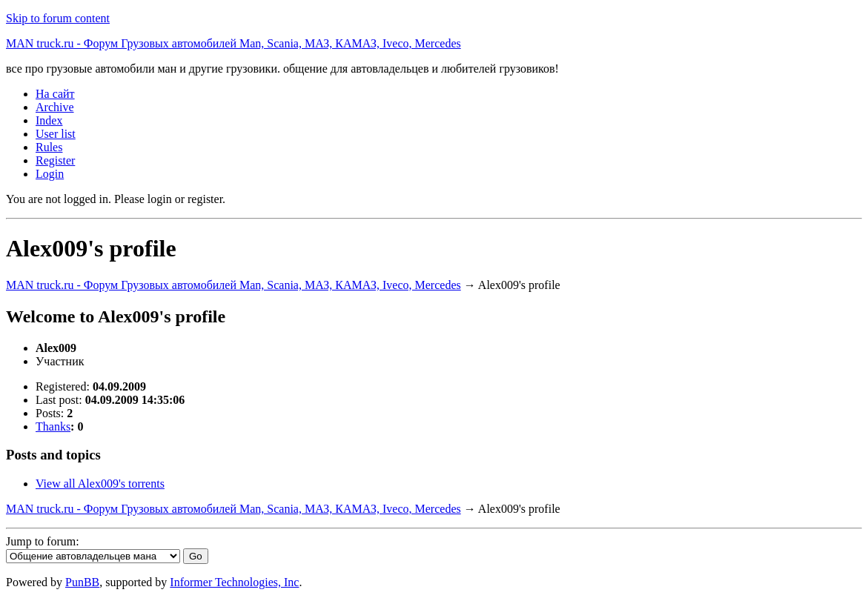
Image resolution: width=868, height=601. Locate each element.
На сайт (55, 94)
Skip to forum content (58, 18)
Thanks (53, 426)
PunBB (82, 582)
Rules (49, 147)
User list (56, 134)
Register (55, 160)
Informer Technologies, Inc (234, 582)
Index (49, 120)
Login (50, 174)
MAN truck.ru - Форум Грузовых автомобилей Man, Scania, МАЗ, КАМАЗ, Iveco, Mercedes (233, 43)
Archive (55, 107)
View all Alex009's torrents (100, 484)
